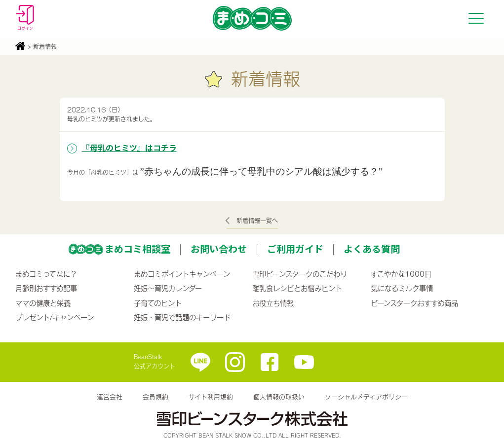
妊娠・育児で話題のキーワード (182, 317)
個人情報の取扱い (279, 397)
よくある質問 (372, 249)
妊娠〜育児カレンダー (168, 288)
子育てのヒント (158, 303)
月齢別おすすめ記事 (46, 288)
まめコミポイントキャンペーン (182, 274)
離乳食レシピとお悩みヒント (297, 288)
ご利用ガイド (295, 249)
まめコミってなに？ (46, 274)
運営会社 (110, 397)
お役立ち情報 (273, 303)
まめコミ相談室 (137, 249)
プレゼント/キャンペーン (55, 317)
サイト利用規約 (211, 397)
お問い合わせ (219, 249)
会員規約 (155, 397)
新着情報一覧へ (257, 221)
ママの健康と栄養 (43, 303)
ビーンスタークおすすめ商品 (414, 303)
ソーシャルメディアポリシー (366, 397)
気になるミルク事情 (402, 288)
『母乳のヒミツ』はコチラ (129, 148)
